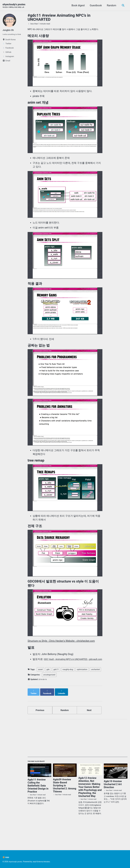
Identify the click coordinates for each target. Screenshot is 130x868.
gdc (48, 690)
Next (89, 729)
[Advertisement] (78, 759)
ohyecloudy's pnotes (15, 6)
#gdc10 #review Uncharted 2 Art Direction (113, 804)
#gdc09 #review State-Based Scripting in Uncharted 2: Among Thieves (65, 806)
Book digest (77, 6)
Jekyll (37, 862)
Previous (40, 729)
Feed (6, 857)
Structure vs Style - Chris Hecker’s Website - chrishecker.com (61, 657)
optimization (82, 690)
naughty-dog (68, 690)
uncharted (95, 690)
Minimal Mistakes (47, 862)
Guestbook (95, 6)
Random (111, 6)
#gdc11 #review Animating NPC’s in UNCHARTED (59, 18)
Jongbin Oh (9, 30)
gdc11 (56, 690)
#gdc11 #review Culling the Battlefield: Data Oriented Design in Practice (38, 806)
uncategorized (49, 695)
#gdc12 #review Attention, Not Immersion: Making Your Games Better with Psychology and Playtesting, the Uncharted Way (90, 807)
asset (40, 690)
